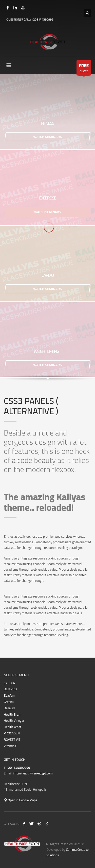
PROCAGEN (12, 733)
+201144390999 (42, 19)
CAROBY (10, 683)
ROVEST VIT (12, 740)
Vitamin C (10, 746)
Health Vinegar (14, 721)
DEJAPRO (10, 689)
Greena (9, 702)
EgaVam (9, 695)
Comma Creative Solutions (67, 852)
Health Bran (12, 715)
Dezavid (9, 708)
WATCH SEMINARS (48, 137)
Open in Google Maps (21, 800)
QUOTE (84, 68)
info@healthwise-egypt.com (33, 773)
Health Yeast (13, 727)
